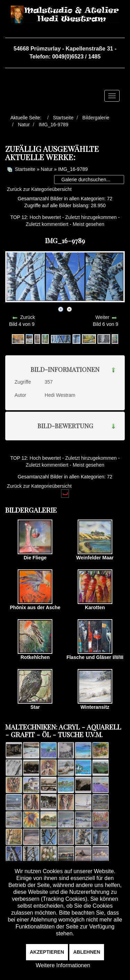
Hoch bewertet (45, 217)
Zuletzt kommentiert (47, 224)
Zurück (28, 317)
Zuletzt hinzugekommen (91, 217)
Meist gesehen (89, 224)
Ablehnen (87, 952)
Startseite (25, 169)
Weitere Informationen (63, 965)
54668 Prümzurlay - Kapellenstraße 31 (63, 49)
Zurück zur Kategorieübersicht (39, 189)
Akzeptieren (47, 952)
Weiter (102, 317)
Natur (47, 169)
